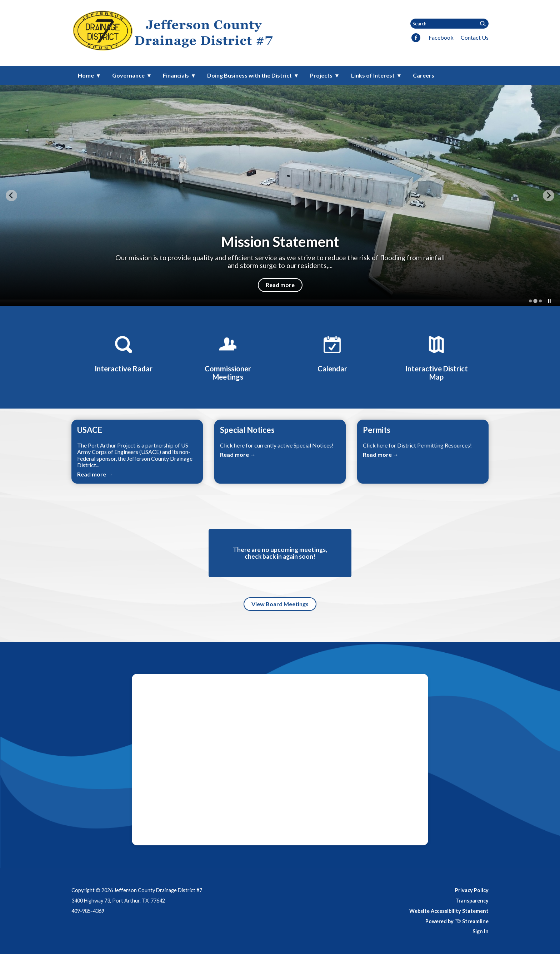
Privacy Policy (472, 890)
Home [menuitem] (86, 75)
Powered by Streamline (457, 921)
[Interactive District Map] (436, 357)
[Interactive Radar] (124, 353)
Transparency (472, 901)
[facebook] (416, 38)
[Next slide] (549, 196)
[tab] (530, 301)
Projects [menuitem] (321, 75)
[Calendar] (332, 353)
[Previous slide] (11, 196)
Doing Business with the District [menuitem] (249, 75)
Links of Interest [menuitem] (373, 75)
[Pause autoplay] (549, 301)
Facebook (441, 37)
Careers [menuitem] (424, 75)
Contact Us (475, 37)
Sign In (481, 931)
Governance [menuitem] (128, 75)
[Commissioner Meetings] (228, 357)
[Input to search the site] (449, 24)
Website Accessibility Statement (449, 911)
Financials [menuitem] (176, 75)
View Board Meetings (280, 604)
